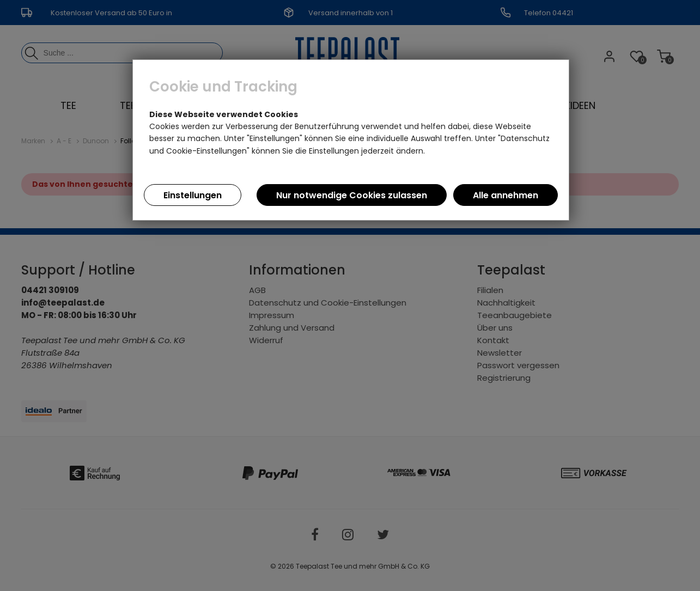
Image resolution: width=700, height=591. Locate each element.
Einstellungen (193, 195)
